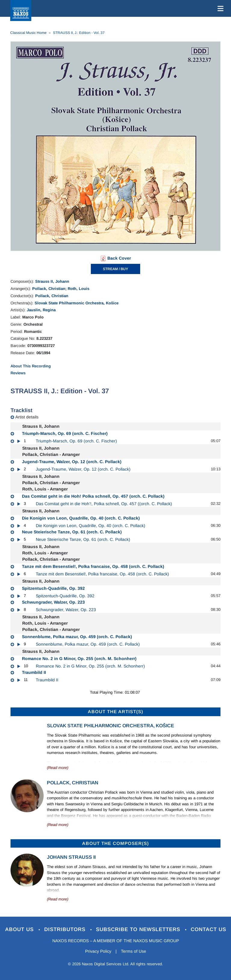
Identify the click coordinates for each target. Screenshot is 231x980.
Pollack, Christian (49, 289)
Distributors (66, 929)
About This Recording (31, 366)
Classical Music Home (28, 33)
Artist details (27, 417)
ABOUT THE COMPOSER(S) (115, 843)
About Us (20, 929)
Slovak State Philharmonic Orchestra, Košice (77, 303)
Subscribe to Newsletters (139, 929)
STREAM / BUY (115, 269)
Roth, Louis (79, 289)
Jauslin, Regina (41, 310)
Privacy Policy (98, 951)
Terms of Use (134, 951)
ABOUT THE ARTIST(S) (115, 712)
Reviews (18, 373)
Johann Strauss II (71, 857)
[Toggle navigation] (219, 8)
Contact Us (208, 929)
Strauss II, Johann (52, 281)
